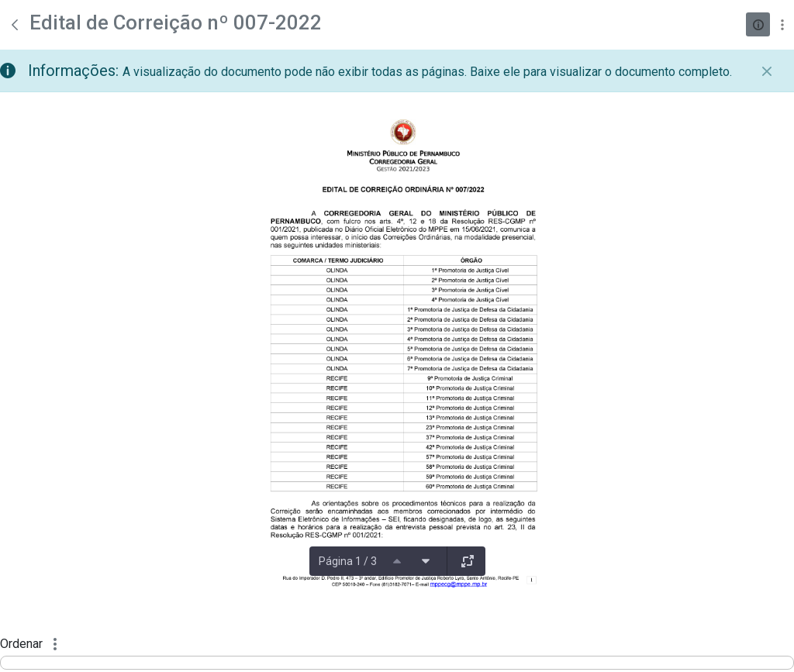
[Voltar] (15, 25)
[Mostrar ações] (782, 24)
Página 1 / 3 (348, 561)
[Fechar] (767, 71)
